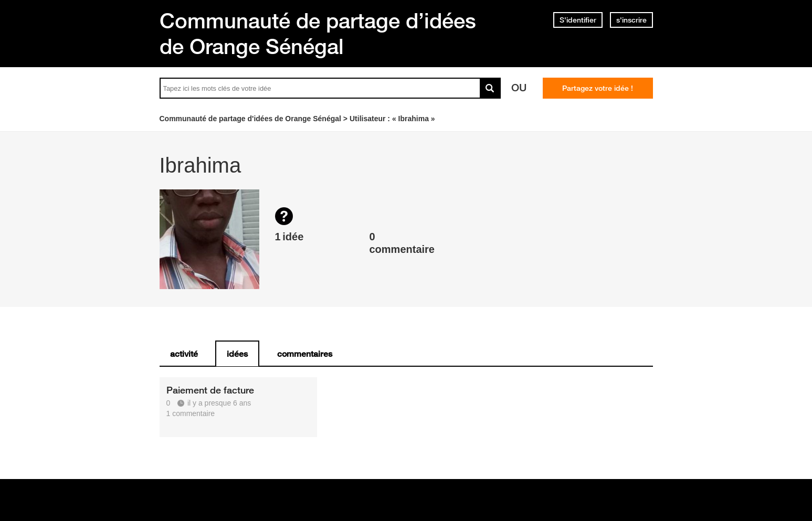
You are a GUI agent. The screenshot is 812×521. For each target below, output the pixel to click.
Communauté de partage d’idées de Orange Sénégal (318, 33)
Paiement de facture (210, 390)
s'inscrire (631, 20)
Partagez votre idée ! (598, 88)
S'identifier (578, 20)
